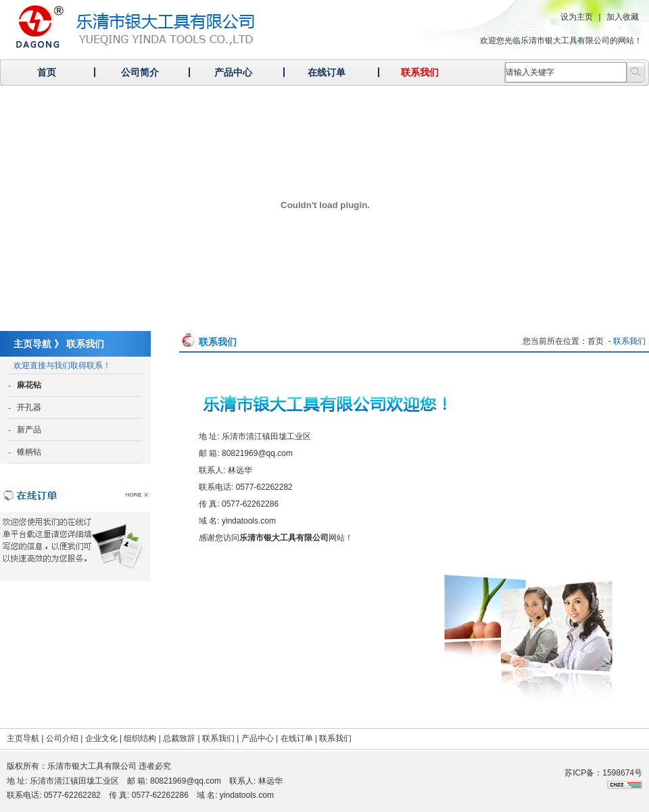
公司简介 (140, 72)
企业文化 (101, 738)
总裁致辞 (179, 738)
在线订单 (327, 72)
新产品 (29, 430)
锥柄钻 (29, 452)
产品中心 (233, 72)
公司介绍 (62, 738)
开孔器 (29, 407)
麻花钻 (29, 385)
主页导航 (23, 738)
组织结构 (140, 738)
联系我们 (420, 72)
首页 (47, 72)
